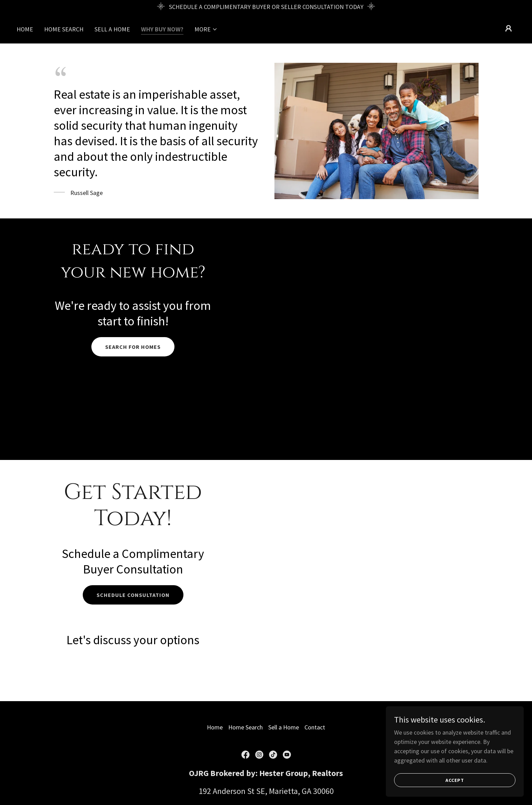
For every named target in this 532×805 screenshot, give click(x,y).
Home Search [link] (64, 29)
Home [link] (25, 29)
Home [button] (215, 727)
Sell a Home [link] (112, 29)
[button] (206, 29)
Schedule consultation (133, 595)
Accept (455, 780)
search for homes (133, 347)
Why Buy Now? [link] (162, 29)
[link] (245, 755)
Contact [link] (315, 727)
